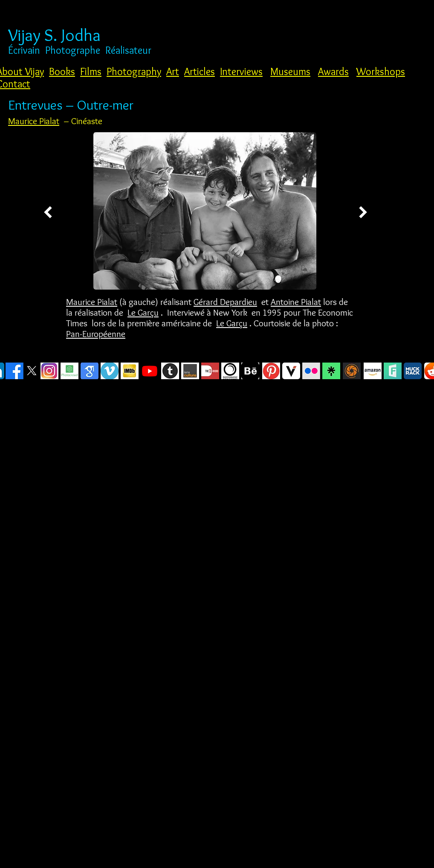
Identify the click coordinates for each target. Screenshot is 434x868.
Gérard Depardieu (225, 302)
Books (62, 71)
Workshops (381, 71)
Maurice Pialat (34, 121)
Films (91, 71)
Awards (333, 71)
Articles (200, 71)
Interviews (241, 71)
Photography (134, 71)
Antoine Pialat (296, 302)
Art (173, 71)
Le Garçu (143, 312)
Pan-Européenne (96, 334)
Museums (290, 71)
